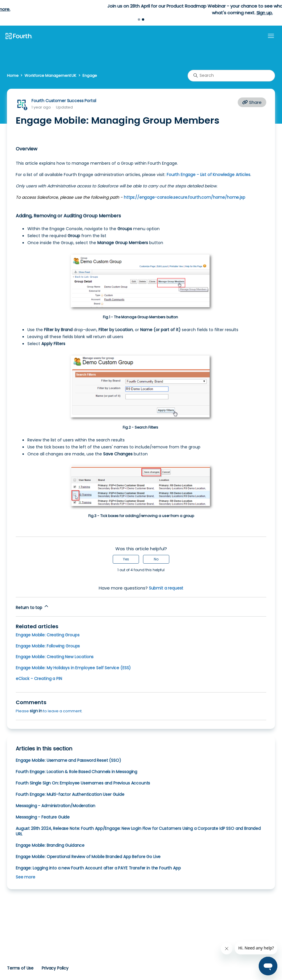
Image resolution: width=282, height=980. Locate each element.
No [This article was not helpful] (156, 559)
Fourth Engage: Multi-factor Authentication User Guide (70, 794)
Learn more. (163, 9)
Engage (90, 76)
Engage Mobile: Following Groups (48, 646)
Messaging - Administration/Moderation (55, 806)
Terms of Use (20, 968)
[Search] (231, 76)
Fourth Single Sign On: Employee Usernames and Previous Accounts (83, 783)
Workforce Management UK (50, 76)
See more (25, 877)
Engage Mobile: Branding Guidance (50, 845)
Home (13, 76)
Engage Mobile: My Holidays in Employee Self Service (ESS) (73, 668)
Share (252, 102)
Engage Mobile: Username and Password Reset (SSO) (68, 760)
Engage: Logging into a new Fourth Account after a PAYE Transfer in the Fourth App (98, 868)
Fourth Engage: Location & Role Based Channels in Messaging (76, 772)
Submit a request (166, 588)
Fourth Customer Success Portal (64, 101)
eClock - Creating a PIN (39, 679)
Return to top (32, 607)
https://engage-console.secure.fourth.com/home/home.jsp (185, 197)
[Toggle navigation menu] (271, 36)
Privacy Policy (55, 968)
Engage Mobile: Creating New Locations (55, 657)
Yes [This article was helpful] (126, 559)
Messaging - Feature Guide (43, 817)
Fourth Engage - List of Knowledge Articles (208, 175)
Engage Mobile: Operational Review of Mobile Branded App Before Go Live (88, 857)
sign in (36, 711)
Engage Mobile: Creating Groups (47, 635)
